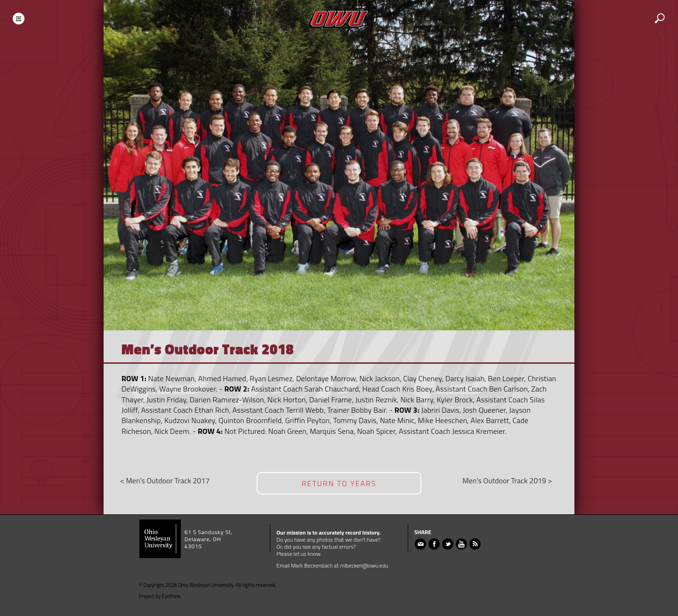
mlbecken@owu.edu (364, 565)
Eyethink (171, 596)
